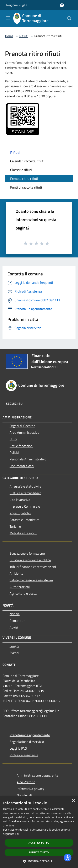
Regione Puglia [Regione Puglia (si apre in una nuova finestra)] (17, 5)
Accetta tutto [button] (39, 843)
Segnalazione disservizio (27, 742)
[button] (39, 861)
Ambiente (16, 573)
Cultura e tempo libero (25, 493)
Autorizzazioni (20, 587)
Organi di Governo (22, 426)
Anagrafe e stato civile (25, 486)
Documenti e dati (22, 466)
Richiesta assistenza (24, 755)
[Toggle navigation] (8, 18)
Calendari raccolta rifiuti (27, 161)
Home (9, 36)
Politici (14, 452)
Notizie (15, 614)
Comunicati (18, 621)
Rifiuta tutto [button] (39, 852)
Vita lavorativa (20, 500)
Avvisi (14, 627)
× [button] (73, 801)
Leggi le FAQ (18, 748)
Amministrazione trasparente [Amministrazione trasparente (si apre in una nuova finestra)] (37, 775)
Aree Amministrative (24, 432)
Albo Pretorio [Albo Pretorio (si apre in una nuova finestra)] (26, 782)
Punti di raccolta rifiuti (26, 187)
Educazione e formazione (27, 553)
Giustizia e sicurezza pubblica (30, 560)
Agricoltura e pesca (23, 593)
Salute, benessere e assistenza (31, 580)
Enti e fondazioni (21, 446)
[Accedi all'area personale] (62, 5)
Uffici (13, 439)
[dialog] (39, 832)
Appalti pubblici (20, 513)
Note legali (24, 795)
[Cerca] (69, 18)
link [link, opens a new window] (17, 834)
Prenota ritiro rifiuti (24, 179)
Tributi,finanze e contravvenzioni (33, 567)
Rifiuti (24, 36)
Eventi (14, 653)
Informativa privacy (30, 789)
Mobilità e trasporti (23, 533)
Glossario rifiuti (21, 170)
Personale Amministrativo (28, 459)
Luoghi (14, 646)
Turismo (15, 526)
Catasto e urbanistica (25, 520)
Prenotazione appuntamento (30, 735)
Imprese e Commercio (25, 506)
